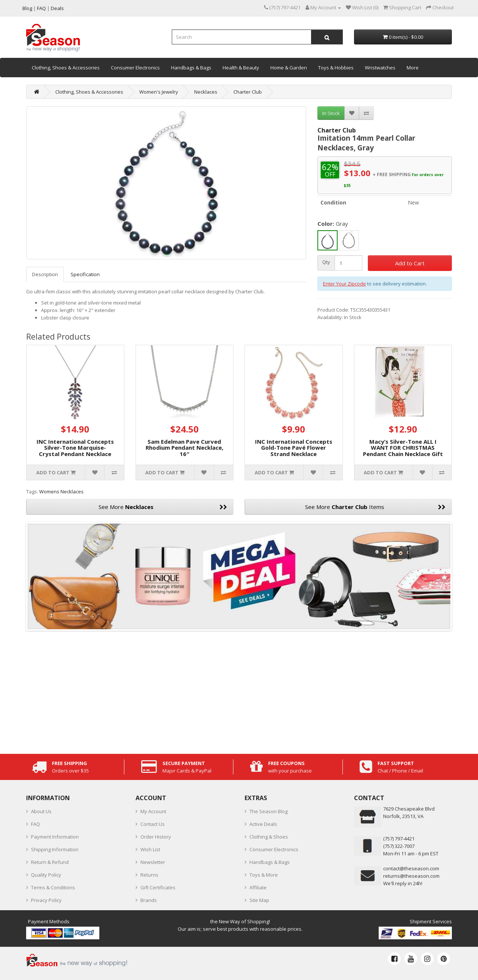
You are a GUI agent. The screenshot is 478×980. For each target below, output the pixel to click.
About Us (41, 811)
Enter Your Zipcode (344, 284)
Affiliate (258, 887)
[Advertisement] (239, 690)
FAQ (35, 824)
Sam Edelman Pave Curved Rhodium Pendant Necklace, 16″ (184, 448)
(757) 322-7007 (399, 846)
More (413, 68)
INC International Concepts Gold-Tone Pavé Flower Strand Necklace (294, 448)
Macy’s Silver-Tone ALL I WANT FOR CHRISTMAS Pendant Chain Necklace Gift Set (403, 451)
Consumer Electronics (135, 68)
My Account (153, 811)
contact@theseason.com (411, 868)
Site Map (259, 900)
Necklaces (206, 92)
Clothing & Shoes (269, 837)
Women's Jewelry (159, 92)
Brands (149, 900)
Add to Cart (410, 263)
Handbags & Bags (191, 68)
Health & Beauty (241, 68)
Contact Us (153, 824)
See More (163, 507)
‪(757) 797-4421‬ (399, 839)
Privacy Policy (46, 900)
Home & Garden (289, 68)
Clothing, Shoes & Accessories (66, 68)
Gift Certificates (158, 887)
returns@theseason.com (411, 876)
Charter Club (248, 92)
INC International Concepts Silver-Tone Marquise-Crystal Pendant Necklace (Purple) (75, 451)
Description (45, 274)
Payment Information (55, 837)
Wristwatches (380, 68)
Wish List (150, 849)
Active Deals (263, 824)
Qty (326, 262)
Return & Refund (50, 862)
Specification (85, 274)
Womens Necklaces (61, 491)
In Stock (331, 113)
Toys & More (264, 875)
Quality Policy (46, 875)
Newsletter (153, 862)
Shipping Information (55, 849)
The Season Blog (269, 811)
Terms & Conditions (53, 887)
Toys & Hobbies (336, 68)
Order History (156, 837)
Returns (149, 875)
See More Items (375, 507)
